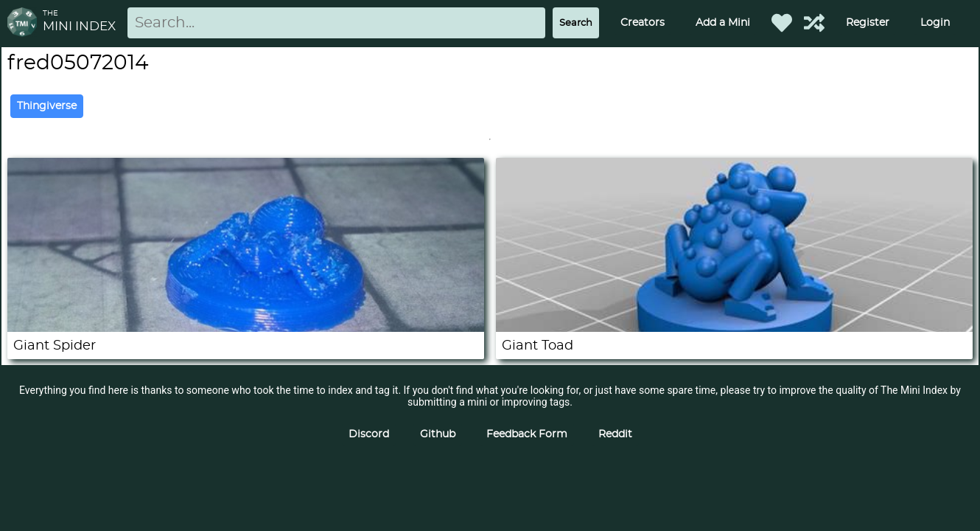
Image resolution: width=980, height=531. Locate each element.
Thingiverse (47, 106)
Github (438, 434)
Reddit (615, 434)
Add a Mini (723, 23)
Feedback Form (527, 434)
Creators (643, 23)
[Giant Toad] (734, 328)
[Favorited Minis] (782, 23)
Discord (369, 434)
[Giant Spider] (246, 328)
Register (868, 23)
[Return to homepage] (25, 23)
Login (935, 23)
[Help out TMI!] (814, 23)
